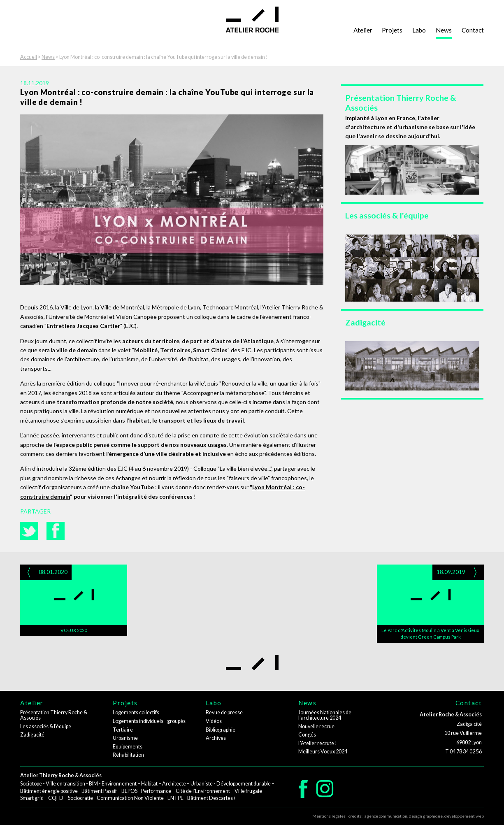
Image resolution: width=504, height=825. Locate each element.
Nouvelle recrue (316, 726)
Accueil (29, 57)
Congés (307, 735)
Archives (216, 738)
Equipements (128, 747)
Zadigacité (32, 735)
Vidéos (214, 721)
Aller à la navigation (33, 4)
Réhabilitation (128, 755)
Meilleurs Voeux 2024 (323, 752)
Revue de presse (224, 712)
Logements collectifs (136, 712)
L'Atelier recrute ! (318, 743)
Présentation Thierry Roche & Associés (54, 715)
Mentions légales (329, 816)
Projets (392, 30)
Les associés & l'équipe (46, 726)
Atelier (363, 30)
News (444, 30)
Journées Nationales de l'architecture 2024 (325, 715)
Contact (473, 30)
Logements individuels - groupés (149, 721)
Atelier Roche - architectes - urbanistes (252, 20)
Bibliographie (221, 730)
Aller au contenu (29, 13)
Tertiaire (123, 730)
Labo (419, 30)
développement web (464, 816)
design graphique (426, 816)
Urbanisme (125, 738)
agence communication (386, 816)
